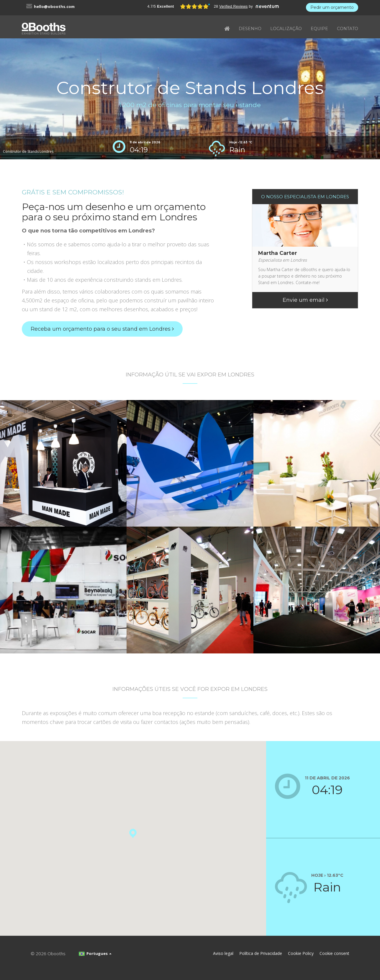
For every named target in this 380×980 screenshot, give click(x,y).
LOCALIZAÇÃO (286, 29)
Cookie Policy (301, 953)
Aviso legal (223, 953)
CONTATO (348, 29)
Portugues (95, 953)
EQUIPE (319, 29)
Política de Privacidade (261, 953)
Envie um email (305, 300)
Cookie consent (334, 953)
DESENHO (250, 29)
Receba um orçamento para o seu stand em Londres (102, 329)
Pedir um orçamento (332, 7)
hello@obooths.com (54, 6)
